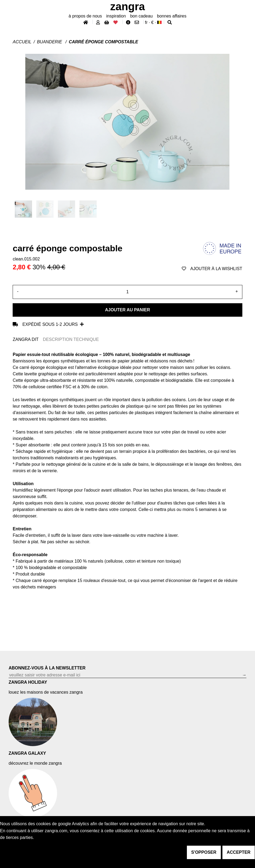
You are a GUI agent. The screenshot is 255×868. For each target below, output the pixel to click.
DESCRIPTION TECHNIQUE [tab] (71, 339)
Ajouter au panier (128, 310)
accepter (239, 852)
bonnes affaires (172, 16)
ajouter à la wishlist (212, 269)
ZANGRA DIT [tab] (26, 339)
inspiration (116, 16)
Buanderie (50, 42)
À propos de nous (85, 16)
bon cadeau (141, 16)
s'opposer (204, 852)
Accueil (22, 42)
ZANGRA (128, 6)
